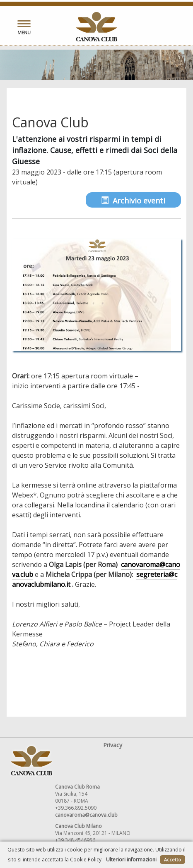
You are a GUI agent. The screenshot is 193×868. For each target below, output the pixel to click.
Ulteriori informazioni (131, 860)
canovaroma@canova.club (86, 815)
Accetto (172, 860)
